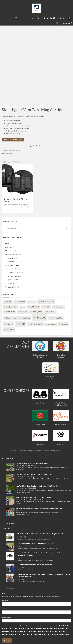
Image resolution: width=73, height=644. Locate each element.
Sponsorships (10, 283)
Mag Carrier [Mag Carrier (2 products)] (60, 307)
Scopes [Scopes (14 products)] (41, 317)
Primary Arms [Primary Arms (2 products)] (37, 312)
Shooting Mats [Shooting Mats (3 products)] (57, 318)
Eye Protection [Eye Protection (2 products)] (12, 307)
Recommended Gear (12, 254)
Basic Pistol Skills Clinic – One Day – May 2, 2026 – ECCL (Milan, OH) (37, 486)
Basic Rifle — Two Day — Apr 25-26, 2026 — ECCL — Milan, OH (35, 475)
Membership (10, 251)
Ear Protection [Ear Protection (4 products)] (48, 302)
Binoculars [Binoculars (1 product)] (32, 302)
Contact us (38, 451)
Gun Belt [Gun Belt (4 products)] (35, 307)
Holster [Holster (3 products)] (47, 307)
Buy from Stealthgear (13, 140)
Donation (8, 247)
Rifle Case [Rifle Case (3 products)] (51, 311)
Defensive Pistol (14, 151)
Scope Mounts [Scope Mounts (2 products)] (11, 318)
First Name (5, 600)
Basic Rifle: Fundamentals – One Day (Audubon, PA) (32, 464)
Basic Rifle (11, 262)
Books (7, 243)
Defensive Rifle (13, 269)
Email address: (6, 617)
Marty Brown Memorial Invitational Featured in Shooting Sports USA (40, 534)
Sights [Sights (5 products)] (10, 324)
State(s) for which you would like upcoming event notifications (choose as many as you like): (30, 626)
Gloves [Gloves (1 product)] (23, 307)
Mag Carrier (9, 153)
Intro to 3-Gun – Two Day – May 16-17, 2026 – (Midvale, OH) (35, 497)
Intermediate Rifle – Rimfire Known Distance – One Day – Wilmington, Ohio (39, 509)
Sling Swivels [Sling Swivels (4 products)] (37, 324)
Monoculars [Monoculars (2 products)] (11, 312)
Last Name (5, 609)
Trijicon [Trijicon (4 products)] (64, 324)
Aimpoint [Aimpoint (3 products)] (21, 302)
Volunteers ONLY (11, 287)
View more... (10, 523)
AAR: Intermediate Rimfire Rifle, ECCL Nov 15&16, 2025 (36, 543)
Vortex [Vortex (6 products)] (11, 330)
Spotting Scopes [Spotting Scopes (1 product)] (51, 324)
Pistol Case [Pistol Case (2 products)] (24, 312)
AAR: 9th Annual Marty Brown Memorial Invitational (35, 565)
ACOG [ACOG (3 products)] (9, 302)
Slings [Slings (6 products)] (22, 324)
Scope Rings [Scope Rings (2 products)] (26, 318)
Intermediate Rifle (14, 272)
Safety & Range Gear (15, 276)
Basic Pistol (11, 258)
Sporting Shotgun (13, 280)
